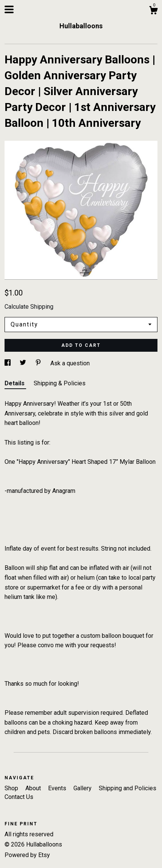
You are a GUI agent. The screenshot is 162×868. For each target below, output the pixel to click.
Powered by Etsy (27, 855)
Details (15, 383)
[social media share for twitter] (24, 363)
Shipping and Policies (128, 788)
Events (58, 788)
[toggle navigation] (9, 9)
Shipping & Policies (60, 383)
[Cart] (153, 11)
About (34, 788)
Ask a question (70, 363)
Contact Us (19, 797)
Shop (12, 788)
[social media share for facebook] (8, 363)
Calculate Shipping (29, 307)
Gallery (83, 788)
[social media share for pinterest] (39, 363)
